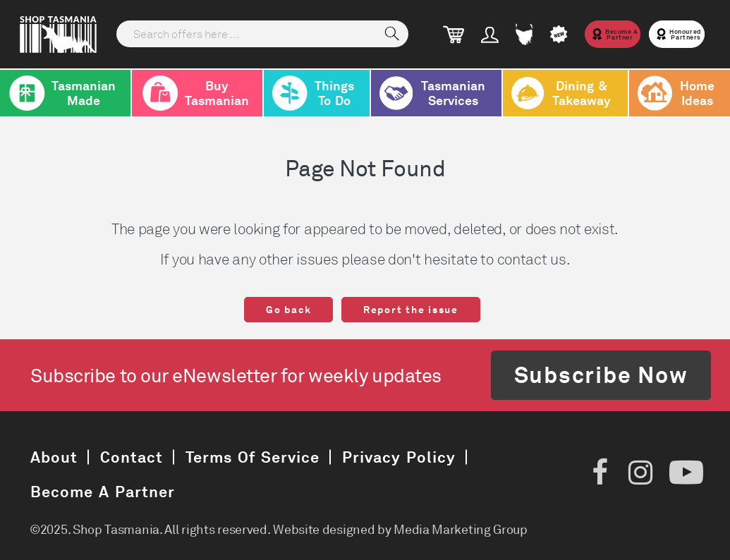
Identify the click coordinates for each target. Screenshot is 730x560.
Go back (288, 309)
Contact (132, 457)
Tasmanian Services (432, 93)
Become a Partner (103, 491)
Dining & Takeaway (561, 93)
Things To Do (313, 93)
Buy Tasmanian (195, 93)
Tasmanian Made (62, 93)
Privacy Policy (399, 457)
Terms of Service (253, 457)
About (54, 457)
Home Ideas (676, 93)
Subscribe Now (601, 375)
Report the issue (411, 309)
